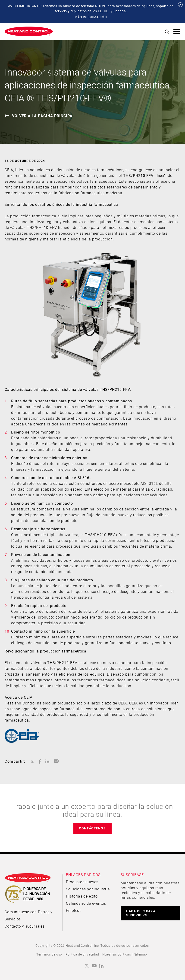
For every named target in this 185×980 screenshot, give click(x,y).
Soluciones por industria (88, 889)
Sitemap (141, 954)
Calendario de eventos (86, 903)
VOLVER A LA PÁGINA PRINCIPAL (43, 115)
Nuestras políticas (117, 954)
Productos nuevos (82, 882)
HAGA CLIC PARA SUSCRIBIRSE (141, 913)
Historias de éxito (82, 896)
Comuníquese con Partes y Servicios (29, 915)
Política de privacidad (82, 954)
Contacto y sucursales (25, 926)
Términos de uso (49, 954)
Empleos (74, 910)
